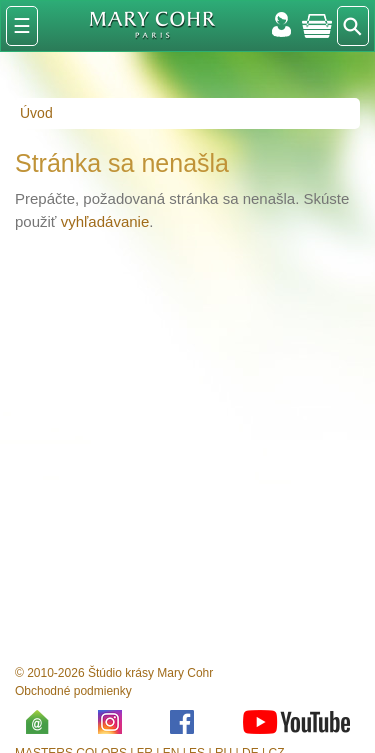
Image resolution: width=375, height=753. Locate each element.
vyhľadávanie (105, 221)
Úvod (36, 113)
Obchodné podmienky (73, 691)
